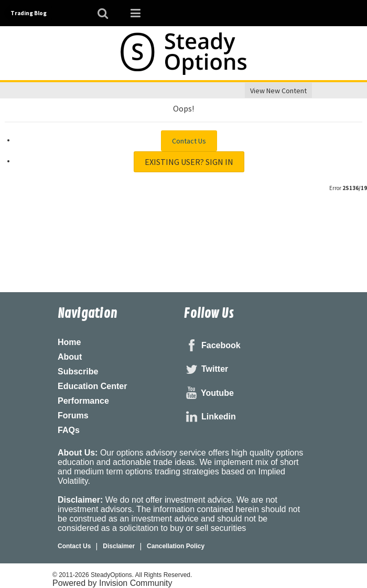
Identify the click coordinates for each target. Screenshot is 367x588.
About (70, 357)
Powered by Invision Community (112, 583)
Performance (83, 401)
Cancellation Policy (176, 546)
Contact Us (189, 141)
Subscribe (78, 371)
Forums (73, 415)
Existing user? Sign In (189, 162)
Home (69, 342)
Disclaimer (119, 546)
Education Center (92, 386)
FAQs (69, 430)
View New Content (278, 91)
